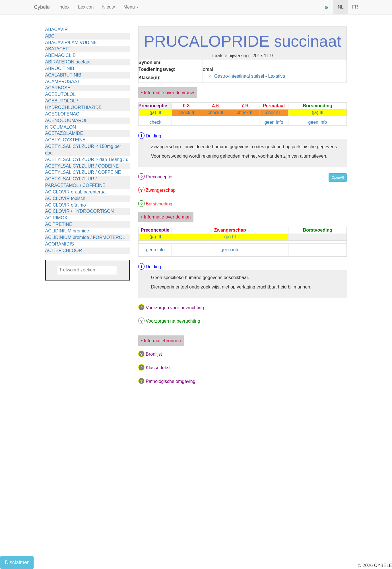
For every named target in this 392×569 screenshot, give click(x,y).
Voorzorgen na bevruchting (173, 321)
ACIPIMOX (56, 218)
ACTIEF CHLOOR (64, 251)
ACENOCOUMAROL (66, 120)
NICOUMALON (61, 127)
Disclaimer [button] (17, 562)
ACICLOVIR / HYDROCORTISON (80, 211)
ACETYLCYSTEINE (65, 140)
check (155, 122)
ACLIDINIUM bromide (67, 231)
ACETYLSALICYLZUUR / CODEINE (82, 166)
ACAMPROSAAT (63, 82)
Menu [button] (131, 7)
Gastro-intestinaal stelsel (239, 76)
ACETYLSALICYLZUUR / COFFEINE (83, 172)
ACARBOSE (58, 88)
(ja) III (155, 113)
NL (341, 7)
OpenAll (338, 178)
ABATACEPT (58, 49)
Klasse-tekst (158, 368)
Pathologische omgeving (170, 381)
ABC (50, 36)
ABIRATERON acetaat (68, 62)
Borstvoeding (159, 204)
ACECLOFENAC (62, 114)
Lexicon (86, 7)
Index (64, 7)
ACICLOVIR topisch (65, 198)
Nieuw (108, 7)
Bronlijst (154, 354)
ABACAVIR (57, 29)
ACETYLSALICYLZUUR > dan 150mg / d (87, 159)
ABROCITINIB (60, 68)
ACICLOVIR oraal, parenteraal (76, 192)
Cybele (42, 7)
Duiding (153, 136)
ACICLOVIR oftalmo (66, 205)
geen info (274, 122)
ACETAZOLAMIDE (64, 133)
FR (355, 7)
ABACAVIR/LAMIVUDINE (71, 43)
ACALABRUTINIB (63, 75)
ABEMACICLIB (61, 55)
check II (186, 113)
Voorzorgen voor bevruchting (175, 308)
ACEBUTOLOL (60, 94)
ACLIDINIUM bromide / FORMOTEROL (85, 237)
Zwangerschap (161, 190)
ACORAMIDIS (60, 244)
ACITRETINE (59, 224)
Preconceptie (159, 177)
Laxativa (277, 76)
